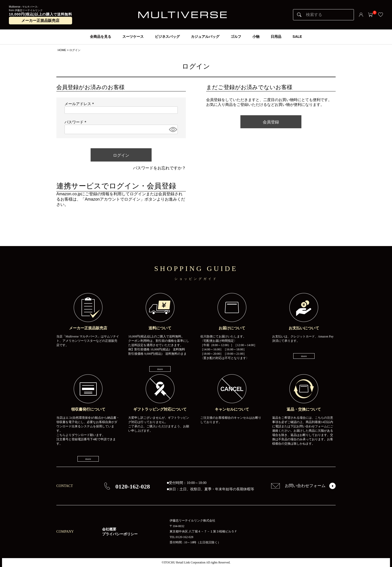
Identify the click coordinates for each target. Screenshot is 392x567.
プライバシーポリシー (120, 534)
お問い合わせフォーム (298, 486)
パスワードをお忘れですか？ (159, 168)
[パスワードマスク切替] (173, 129)
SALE (297, 37)
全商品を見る (101, 37)
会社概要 (109, 529)
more (160, 369)
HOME (62, 50)
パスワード (76, 122)
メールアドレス (80, 104)
